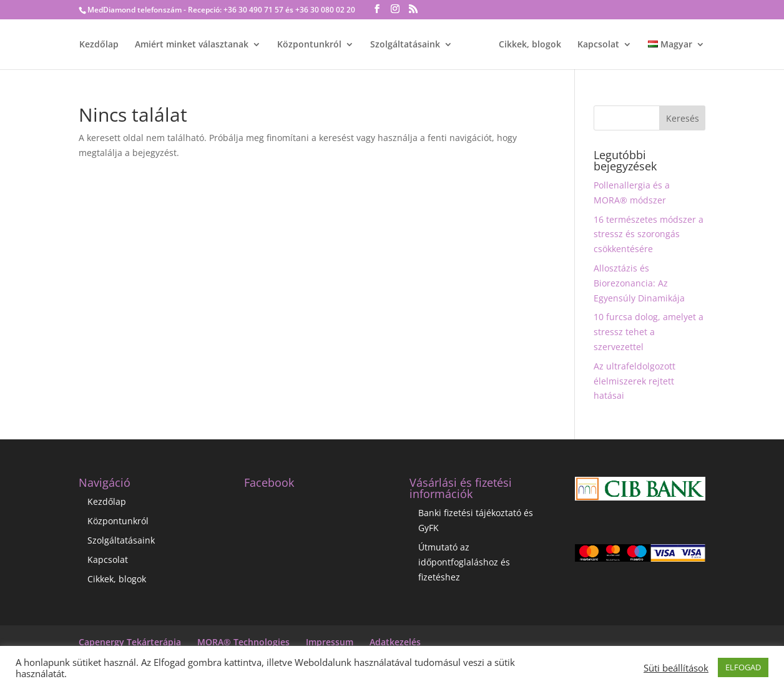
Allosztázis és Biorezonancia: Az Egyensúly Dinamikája (639, 283)
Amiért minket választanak (192, 45)
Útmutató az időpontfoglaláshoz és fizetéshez (464, 562)
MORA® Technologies (243, 642)
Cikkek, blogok (530, 45)
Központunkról (309, 45)
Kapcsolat (598, 45)
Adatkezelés (395, 642)
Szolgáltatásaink (405, 45)
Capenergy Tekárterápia (130, 642)
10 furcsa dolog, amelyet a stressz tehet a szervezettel (649, 332)
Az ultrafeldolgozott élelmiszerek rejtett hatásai (635, 381)
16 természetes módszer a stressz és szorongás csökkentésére (649, 234)
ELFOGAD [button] (743, 667)
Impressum (330, 642)
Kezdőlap (99, 45)
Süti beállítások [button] (676, 668)
